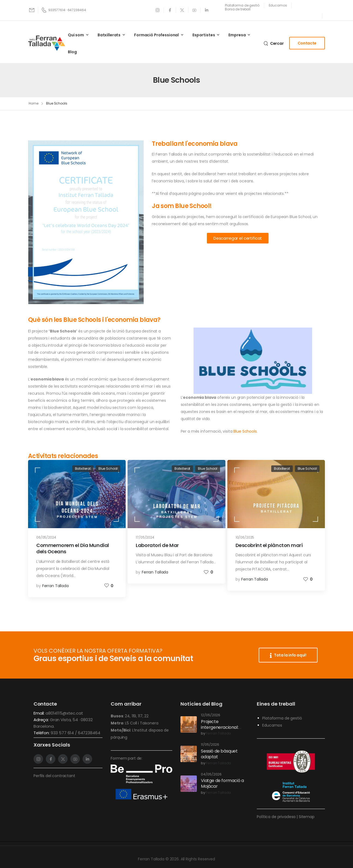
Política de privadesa (276, 817)
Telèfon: (42, 733)
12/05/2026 (211, 715)
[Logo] (47, 43)
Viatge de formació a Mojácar (222, 783)
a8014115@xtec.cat (64, 713)
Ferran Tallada (55, 586)
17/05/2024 (145, 537)
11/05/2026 (210, 745)
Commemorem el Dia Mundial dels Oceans (73, 548)
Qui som (76, 35)
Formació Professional (156, 35)
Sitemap (307, 817)
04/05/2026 (211, 775)
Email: (39, 713)
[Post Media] (77, 494)
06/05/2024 (46, 537)
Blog (72, 52)
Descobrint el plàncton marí (269, 545)
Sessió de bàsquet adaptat (219, 754)
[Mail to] (32, 10)
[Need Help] (242, 5)
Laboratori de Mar (157, 545)
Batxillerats (109, 35)
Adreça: (42, 720)
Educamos (272, 725)
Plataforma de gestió (282, 718)
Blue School (108, 469)
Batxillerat (83, 469)
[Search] (274, 43)
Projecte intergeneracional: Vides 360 (220, 727)
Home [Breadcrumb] (34, 103)
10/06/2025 (245, 537)
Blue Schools (245, 431)
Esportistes (204, 35)
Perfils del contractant (54, 776)
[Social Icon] (158, 10)
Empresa (237, 35)
